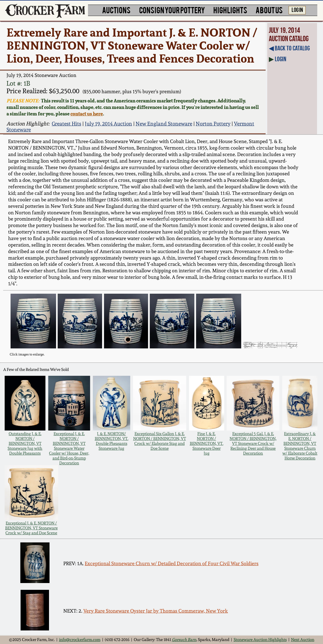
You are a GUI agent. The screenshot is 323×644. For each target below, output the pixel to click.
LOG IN (297, 9)
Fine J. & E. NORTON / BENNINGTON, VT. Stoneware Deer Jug (207, 444)
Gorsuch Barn (184, 640)
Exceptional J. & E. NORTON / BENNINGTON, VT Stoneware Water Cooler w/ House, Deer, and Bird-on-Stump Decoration (69, 448)
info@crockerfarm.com (80, 640)
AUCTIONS (116, 10)
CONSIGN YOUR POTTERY (172, 10)
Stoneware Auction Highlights (260, 640)
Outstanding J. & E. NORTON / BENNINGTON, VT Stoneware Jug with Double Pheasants (25, 444)
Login (280, 59)
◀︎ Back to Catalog (289, 48)
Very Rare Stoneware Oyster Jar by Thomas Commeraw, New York (156, 611)
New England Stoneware (164, 124)
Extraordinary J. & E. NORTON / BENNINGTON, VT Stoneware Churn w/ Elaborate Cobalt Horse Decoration (300, 446)
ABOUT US (269, 10)
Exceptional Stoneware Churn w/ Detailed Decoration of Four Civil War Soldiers (172, 563)
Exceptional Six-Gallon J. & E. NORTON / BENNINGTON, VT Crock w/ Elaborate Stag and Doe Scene (160, 441)
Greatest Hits (66, 124)
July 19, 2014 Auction (108, 124)
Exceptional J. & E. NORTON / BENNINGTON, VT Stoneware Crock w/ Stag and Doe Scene (31, 528)
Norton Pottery (213, 124)
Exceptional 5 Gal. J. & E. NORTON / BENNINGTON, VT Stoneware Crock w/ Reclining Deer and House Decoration (253, 444)
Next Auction (303, 640)
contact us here (87, 114)
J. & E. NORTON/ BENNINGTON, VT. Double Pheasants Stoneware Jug (112, 441)
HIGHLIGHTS (230, 10)
